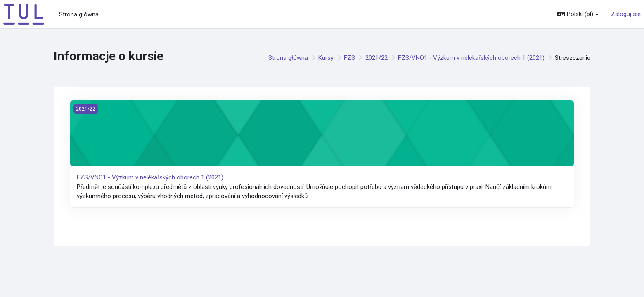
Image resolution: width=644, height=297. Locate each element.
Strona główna (288, 58)
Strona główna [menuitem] (79, 14)
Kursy (326, 58)
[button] (578, 14)
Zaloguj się (626, 14)
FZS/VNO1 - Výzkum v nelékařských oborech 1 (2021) (471, 58)
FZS (349, 58)
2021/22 (376, 58)
